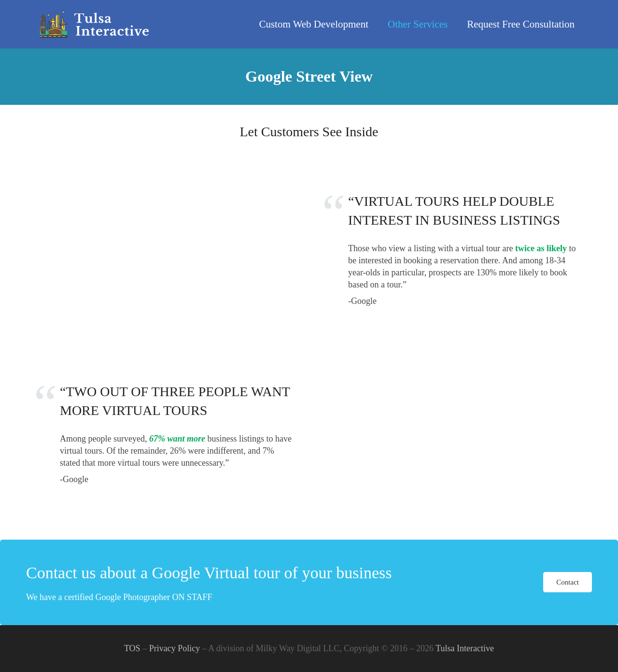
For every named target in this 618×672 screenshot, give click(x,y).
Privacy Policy (175, 648)
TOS (132, 648)
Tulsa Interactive (465, 648)
